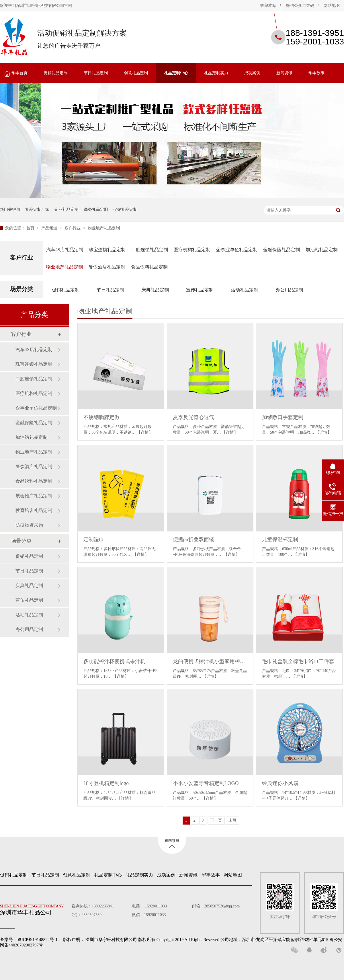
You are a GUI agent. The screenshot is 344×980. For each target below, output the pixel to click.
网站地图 (332, 6)
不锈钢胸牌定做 (101, 417)
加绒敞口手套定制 (283, 417)
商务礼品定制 (96, 210)
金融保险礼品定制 (282, 250)
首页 (31, 228)
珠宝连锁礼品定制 (107, 250)
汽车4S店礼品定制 (65, 250)
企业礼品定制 (67, 210)
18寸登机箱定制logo (106, 783)
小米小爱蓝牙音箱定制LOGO (206, 783)
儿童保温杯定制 (280, 539)
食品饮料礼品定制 (149, 267)
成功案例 (252, 73)
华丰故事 (316, 73)
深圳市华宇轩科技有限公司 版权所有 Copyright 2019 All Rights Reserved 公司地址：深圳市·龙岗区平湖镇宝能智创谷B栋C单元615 (207, 940)
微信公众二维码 (300, 6)
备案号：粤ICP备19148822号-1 (29, 940)
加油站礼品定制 (322, 250)
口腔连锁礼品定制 (150, 250)
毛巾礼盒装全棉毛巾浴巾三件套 (298, 661)
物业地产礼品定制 (104, 228)
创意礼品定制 (136, 73)
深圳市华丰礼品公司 (34, 908)
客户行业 (73, 228)
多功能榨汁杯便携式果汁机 (114, 661)
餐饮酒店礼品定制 (107, 267)
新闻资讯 (284, 73)
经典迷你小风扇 (280, 783)
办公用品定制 (289, 290)
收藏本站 (268, 6)
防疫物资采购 (29, 525)
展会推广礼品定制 (34, 496)
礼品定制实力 (216, 73)
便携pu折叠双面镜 (193, 539)
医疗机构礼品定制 (192, 250)
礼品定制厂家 (37, 210)
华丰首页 (19, 73)
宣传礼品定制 (200, 290)
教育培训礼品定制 (34, 510)
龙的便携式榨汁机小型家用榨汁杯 (210, 661)
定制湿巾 (94, 539)
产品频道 (50, 228)
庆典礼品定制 (155, 290)
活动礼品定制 (245, 290)
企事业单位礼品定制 (237, 250)
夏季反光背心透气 (193, 417)
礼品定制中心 (176, 73)
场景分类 (21, 289)
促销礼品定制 (56, 73)
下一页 (216, 820)
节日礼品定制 (96, 73)
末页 (232, 820)
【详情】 (145, 432)
